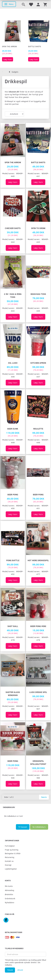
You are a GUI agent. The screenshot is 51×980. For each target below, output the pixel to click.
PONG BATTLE (13, 560)
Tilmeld (10, 970)
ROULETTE (38, 429)
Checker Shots (13, 228)
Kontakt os (9, 861)
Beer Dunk (13, 429)
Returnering (10, 857)
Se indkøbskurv (39, 827)
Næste (44, 797)
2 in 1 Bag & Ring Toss (13, 295)
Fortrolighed (10, 846)
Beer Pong (13, 761)
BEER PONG (13, 494)
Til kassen (23, 827)
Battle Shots (35, 46)
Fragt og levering (12, 850)
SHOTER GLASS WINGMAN (13, 694)
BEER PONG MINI (38, 626)
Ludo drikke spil (38, 692)
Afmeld (20, 970)
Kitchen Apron (38, 363)
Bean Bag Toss (38, 294)
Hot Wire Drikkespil (38, 560)
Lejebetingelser (11, 869)
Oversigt (8, 865)
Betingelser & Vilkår (13, 853)
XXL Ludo (13, 363)
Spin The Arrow (9, 46)
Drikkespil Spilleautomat (38, 762)
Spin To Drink (38, 228)
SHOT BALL (13, 626)
